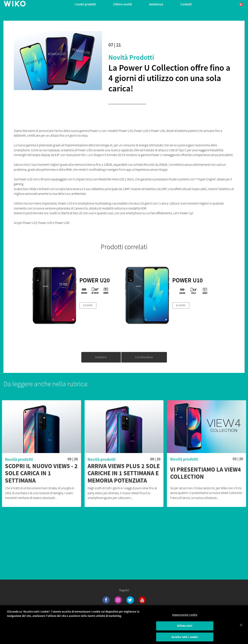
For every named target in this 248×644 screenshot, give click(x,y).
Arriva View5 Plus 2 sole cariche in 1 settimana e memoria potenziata (124, 473)
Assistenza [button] (156, 4)
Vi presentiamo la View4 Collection (206, 473)
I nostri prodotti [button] (85, 4)
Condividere (144, 357)
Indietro (101, 357)
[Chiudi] (241, 628)
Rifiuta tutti (185, 629)
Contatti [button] (186, 4)
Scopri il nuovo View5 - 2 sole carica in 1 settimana (41, 473)
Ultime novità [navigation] (122, 4)
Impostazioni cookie (185, 618)
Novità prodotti (131, 57)
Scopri (88, 305)
